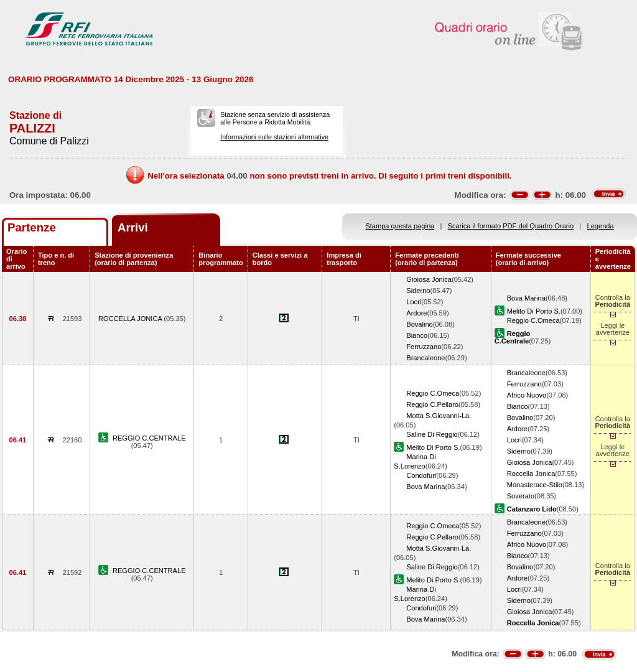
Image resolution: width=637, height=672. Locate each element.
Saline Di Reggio (432, 434)
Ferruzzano (424, 347)
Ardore (416, 313)
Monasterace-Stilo (535, 485)
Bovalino (420, 324)
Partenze (32, 227)
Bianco (417, 335)
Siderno (418, 291)
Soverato (521, 496)
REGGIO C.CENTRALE (149, 438)
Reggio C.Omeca (533, 320)
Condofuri (421, 475)
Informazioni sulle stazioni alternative (274, 137)
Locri (414, 302)
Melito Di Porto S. (534, 311)
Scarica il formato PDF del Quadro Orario (511, 226)
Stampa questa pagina (400, 226)
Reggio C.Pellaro (432, 404)
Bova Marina (526, 298)
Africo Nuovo (527, 395)
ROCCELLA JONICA (131, 319)
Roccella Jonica (531, 474)
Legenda (601, 226)
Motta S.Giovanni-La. (439, 416)
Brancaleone (425, 358)
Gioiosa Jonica (429, 279)
